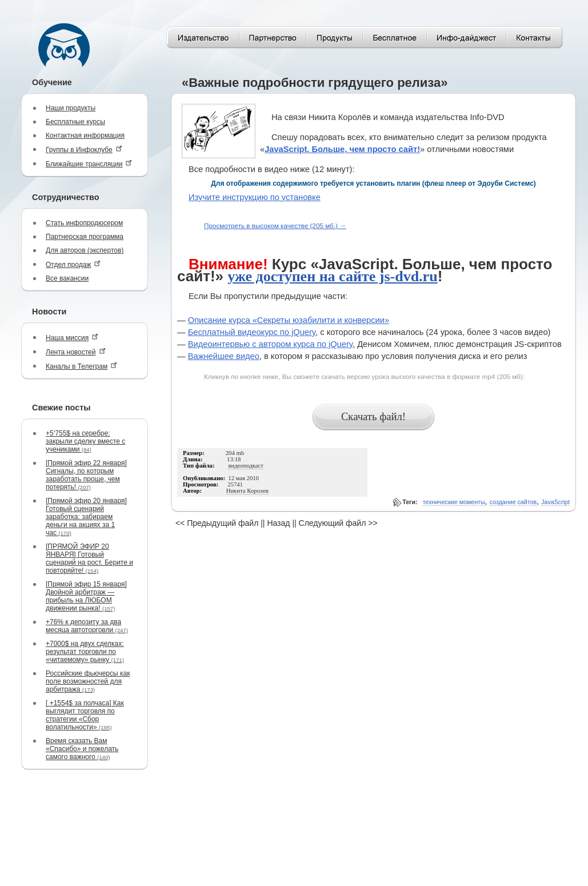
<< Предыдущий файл (217, 523)
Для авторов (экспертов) (85, 250)
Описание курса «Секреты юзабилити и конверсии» (289, 320)
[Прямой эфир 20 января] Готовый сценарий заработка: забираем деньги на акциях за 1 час (86, 517)
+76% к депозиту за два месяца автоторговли (87, 626)
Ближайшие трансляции (89, 164)
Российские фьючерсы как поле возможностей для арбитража (88, 681)
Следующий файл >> (338, 523)
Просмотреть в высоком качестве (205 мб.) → (275, 226)
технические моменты (454, 502)
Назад (278, 523)
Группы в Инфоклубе (84, 149)
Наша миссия (72, 338)
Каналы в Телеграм (81, 366)
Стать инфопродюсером (84, 223)
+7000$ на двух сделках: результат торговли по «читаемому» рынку (85, 652)
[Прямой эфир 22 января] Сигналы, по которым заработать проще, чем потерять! (86, 475)
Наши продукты (71, 108)
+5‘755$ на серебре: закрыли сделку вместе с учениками (85, 441)
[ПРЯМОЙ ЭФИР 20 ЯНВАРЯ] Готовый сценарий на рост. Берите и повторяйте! (89, 558)
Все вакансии (67, 278)
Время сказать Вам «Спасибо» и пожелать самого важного (82, 749)
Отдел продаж (73, 264)
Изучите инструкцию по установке (255, 197)
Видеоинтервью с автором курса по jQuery (270, 344)
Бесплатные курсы (75, 122)
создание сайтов (513, 502)
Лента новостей (76, 352)
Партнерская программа (85, 237)
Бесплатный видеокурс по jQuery (252, 332)
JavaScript (555, 502)
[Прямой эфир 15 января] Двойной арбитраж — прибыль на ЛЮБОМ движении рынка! (86, 596)
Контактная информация (85, 135)
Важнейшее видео (224, 356)
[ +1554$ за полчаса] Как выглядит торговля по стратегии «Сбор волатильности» (85, 715)
